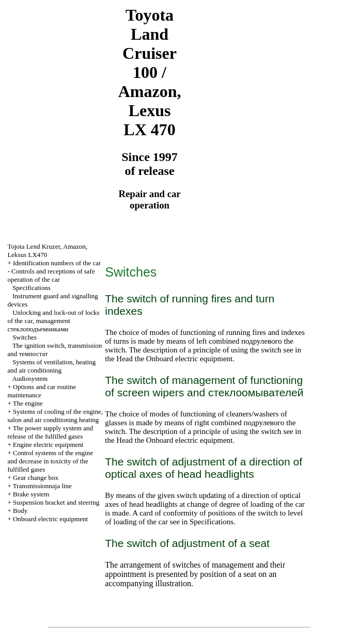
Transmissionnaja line (42, 486)
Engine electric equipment (48, 445)
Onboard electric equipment (50, 519)
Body (20, 511)
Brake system (31, 494)
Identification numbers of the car (57, 263)
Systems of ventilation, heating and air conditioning (51, 366)
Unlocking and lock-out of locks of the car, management (53, 321)
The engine (28, 403)
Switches (25, 337)
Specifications (32, 288)
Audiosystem (30, 379)
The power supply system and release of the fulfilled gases (50, 432)
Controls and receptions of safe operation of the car (51, 275)
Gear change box (36, 478)
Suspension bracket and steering (56, 502)
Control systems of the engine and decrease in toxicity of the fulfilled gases (50, 461)
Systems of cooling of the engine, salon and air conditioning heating (55, 416)
